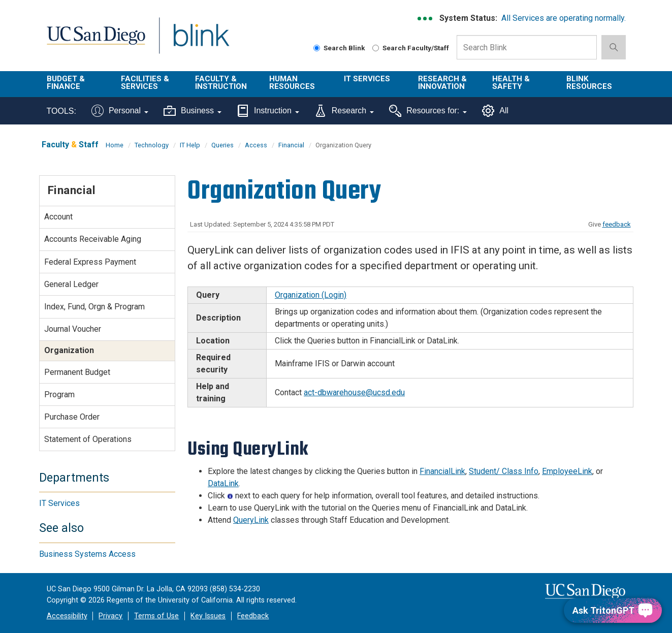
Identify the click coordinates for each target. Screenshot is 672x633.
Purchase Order (72, 417)
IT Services (367, 79)
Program (59, 394)
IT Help (190, 145)
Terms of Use (156, 616)
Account (58, 217)
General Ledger (71, 284)
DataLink (223, 483)
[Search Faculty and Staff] (376, 48)
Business (193, 111)
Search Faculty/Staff (411, 48)
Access (256, 145)
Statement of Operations (88, 439)
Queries (222, 145)
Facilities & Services (145, 83)
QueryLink (251, 520)
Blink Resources (589, 83)
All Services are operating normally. (564, 18)
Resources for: (428, 111)
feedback (617, 224)
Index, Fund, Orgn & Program (94, 307)
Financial (291, 145)
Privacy (110, 616)
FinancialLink (442, 471)
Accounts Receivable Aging (93, 239)
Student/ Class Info (504, 471)
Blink (201, 41)
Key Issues (208, 616)
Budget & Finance (66, 83)
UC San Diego (96, 41)
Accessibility (67, 616)
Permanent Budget (77, 372)
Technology (152, 145)
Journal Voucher (73, 329)
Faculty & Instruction (221, 83)
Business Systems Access (87, 554)
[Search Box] (527, 47)
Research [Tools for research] (344, 111)
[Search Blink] (317, 48)
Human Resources (292, 83)
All (495, 111)
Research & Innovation (442, 83)
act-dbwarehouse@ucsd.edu (354, 392)
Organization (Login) (311, 295)
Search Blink (339, 48)
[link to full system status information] (425, 19)
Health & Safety (511, 83)
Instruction (268, 111)
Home (115, 145)
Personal (120, 111)
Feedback (253, 616)
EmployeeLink (567, 471)
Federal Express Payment (90, 262)
